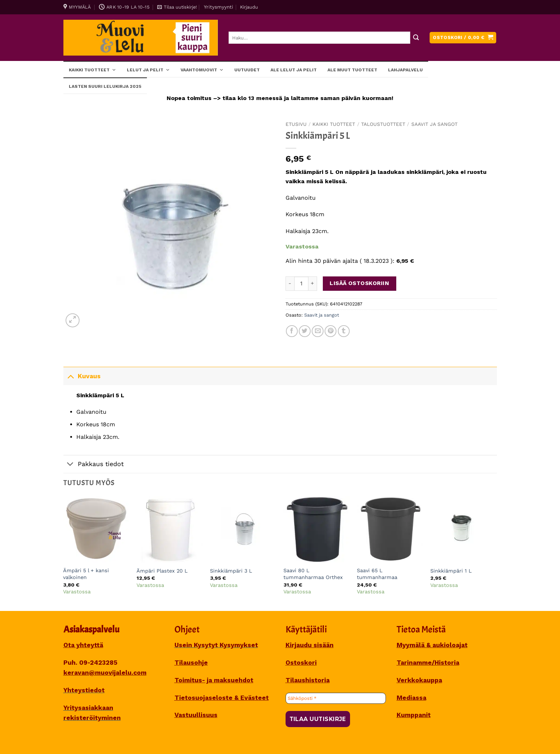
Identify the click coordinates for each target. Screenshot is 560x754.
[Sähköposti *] (336, 698)
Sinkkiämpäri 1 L (451, 571)
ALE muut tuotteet (352, 70)
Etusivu (296, 124)
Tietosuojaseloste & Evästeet (222, 698)
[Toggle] (70, 376)
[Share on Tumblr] (344, 331)
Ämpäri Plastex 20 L (162, 571)
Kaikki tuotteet (92, 70)
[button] (177, 7)
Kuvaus (82, 376)
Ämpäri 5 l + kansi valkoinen (86, 574)
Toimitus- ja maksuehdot (214, 680)
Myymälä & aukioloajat (432, 645)
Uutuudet (247, 70)
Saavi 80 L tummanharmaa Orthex (313, 574)
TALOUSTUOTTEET (383, 124)
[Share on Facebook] (292, 331)
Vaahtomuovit (202, 70)
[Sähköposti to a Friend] (318, 331)
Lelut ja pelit (148, 70)
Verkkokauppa (419, 680)
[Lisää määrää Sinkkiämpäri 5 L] (313, 284)
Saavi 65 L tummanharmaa (377, 574)
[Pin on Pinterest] (331, 331)
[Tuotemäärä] (301, 284)
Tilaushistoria (308, 680)
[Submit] (416, 38)
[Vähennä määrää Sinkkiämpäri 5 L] (290, 284)
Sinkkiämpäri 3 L (231, 571)
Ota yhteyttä (83, 645)
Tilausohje (191, 663)
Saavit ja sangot (434, 124)
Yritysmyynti (219, 7)
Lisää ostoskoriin (359, 283)
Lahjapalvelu (405, 70)
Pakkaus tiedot (94, 465)
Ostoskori (301, 663)
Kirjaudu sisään (310, 645)
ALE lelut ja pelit (294, 70)
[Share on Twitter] (305, 331)
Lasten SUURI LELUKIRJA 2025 (105, 86)
